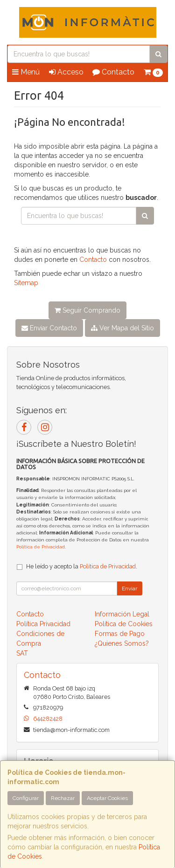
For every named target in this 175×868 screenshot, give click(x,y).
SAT (22, 653)
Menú (26, 72)
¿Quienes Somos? (122, 643)
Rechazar (63, 798)
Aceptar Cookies (107, 798)
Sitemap (26, 283)
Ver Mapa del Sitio (122, 328)
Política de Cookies (124, 624)
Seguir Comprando (87, 310)
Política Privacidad (43, 624)
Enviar (129, 588)
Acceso (66, 72)
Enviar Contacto (49, 328)
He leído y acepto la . (82, 566)
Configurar (26, 798)
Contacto (113, 72)
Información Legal (122, 614)
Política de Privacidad (41, 547)
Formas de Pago (120, 634)
